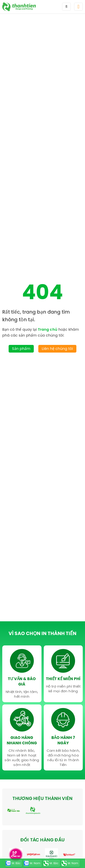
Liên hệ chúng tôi (57, 349)
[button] (78, 7)
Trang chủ (48, 329)
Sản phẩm (21, 349)
